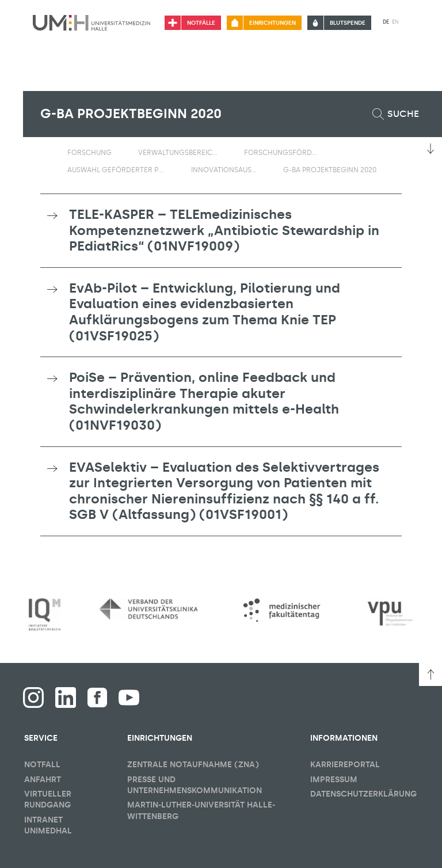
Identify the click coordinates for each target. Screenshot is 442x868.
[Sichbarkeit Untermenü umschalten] (119, 152)
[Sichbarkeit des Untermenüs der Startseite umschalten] (46, 152)
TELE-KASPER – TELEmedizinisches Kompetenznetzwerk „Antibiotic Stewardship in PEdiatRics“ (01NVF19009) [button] (224, 230)
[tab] (221, 231)
